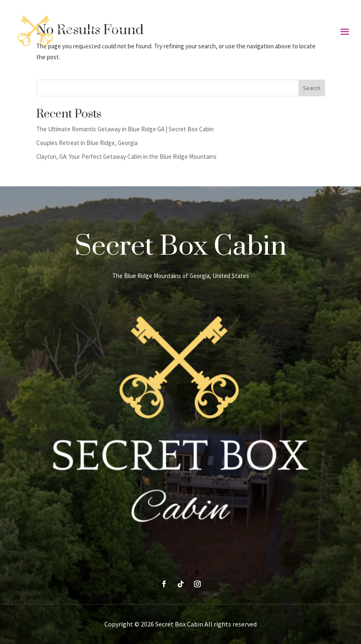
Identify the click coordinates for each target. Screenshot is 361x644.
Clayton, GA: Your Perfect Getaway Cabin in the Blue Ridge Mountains (126, 157)
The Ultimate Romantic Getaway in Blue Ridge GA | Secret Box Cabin (125, 129)
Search (312, 88)
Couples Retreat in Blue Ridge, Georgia (87, 143)
